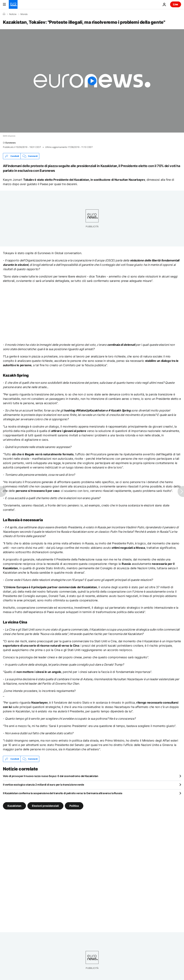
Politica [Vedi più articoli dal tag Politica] (74, 806)
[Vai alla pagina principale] (13, 4)
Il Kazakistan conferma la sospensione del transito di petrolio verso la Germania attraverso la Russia (63, 793)
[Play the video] (92, 81)
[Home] (4, 14)
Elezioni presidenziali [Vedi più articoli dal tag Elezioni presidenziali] (45, 806)
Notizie (13, 14)
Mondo (24, 14)
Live (176, 4)
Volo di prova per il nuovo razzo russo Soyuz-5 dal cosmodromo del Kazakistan (51, 776)
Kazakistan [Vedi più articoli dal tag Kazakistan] (14, 806)
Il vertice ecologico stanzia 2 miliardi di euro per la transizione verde (43, 785)
